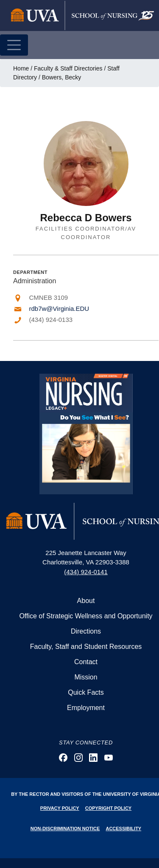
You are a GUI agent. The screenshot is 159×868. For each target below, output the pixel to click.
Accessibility (123, 829)
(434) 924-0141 (86, 572)
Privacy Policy (60, 808)
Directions (86, 631)
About (86, 601)
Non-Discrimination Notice (65, 829)
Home (21, 68)
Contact (86, 662)
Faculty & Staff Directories (68, 68)
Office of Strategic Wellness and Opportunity (86, 616)
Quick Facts (86, 692)
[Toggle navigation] (14, 45)
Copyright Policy (108, 808)
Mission (86, 677)
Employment (86, 708)
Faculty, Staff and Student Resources (86, 647)
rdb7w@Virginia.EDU (59, 309)
